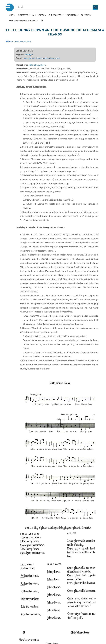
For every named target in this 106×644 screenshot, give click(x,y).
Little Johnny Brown (37, 65)
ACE (12, 15)
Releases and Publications (24, 21)
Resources (72, 15)
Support (86, 15)
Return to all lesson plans (18, 42)
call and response (51, 58)
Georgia (29, 55)
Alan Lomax (39, 15)
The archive (56, 15)
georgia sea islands (33, 58)
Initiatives (24, 15)
